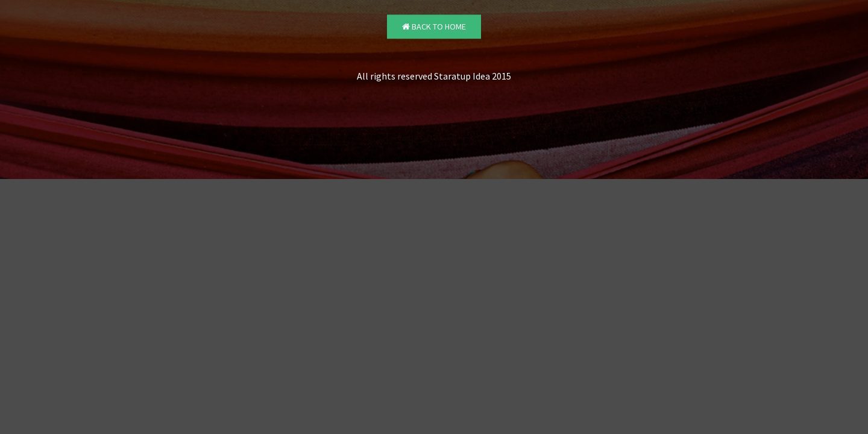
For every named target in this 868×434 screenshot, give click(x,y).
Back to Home (434, 27)
